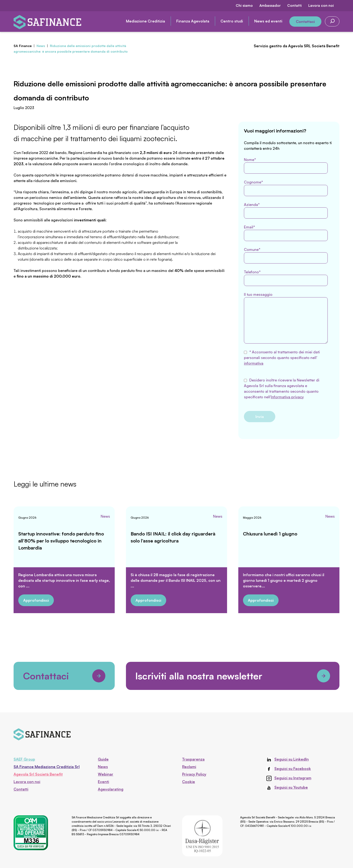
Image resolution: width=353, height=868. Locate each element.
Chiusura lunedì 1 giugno (270, 534)
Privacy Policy (194, 774)
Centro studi (232, 21)
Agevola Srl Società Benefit (38, 774)
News (105, 516)
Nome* (286, 165)
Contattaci (305, 22)
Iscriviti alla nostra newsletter (233, 676)
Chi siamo (244, 5)
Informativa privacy (287, 397)
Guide (103, 759)
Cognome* (286, 188)
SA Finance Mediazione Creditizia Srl (47, 767)
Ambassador (270, 5)
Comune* (286, 255)
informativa (254, 363)
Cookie (189, 782)
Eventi (103, 782)
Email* (286, 233)
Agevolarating (111, 789)
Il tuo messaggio (286, 318)
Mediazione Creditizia (145, 21)
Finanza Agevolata (193, 21)
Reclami (189, 767)
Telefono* (286, 278)
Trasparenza (193, 759)
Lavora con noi (321, 5)
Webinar (106, 774)
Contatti (294, 5)
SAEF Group (24, 759)
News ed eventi (268, 21)
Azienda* (286, 210)
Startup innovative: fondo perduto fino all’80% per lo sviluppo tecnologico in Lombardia (61, 541)
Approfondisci (36, 600)
